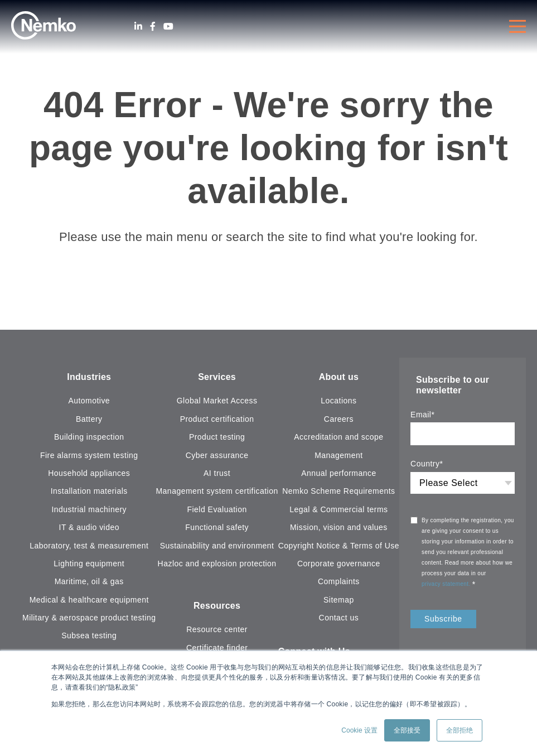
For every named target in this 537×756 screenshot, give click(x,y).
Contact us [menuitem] (339, 618)
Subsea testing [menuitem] (89, 635)
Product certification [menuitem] (217, 419)
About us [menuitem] (339, 377)
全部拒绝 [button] (459, 730)
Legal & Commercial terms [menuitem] (338, 509)
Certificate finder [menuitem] (217, 648)
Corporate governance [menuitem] (339, 564)
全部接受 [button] (407, 730)
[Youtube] (168, 27)
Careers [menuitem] (339, 419)
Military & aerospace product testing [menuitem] (89, 618)
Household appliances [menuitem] (89, 473)
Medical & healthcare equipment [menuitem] (89, 600)
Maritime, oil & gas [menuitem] (89, 581)
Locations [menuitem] (338, 401)
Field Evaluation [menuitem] (217, 509)
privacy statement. (447, 584)
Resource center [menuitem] (217, 629)
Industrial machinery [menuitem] (89, 509)
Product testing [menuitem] (217, 437)
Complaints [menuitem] (339, 581)
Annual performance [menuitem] (339, 473)
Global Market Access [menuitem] (217, 401)
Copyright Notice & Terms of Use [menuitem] (339, 546)
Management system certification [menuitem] (217, 491)
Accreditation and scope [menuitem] (338, 437)
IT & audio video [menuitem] (89, 527)
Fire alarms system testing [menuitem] (89, 455)
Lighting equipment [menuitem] (89, 564)
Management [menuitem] (338, 455)
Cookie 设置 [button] (359, 730)
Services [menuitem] (217, 377)
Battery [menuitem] (89, 419)
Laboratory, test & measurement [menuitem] (89, 546)
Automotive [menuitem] (89, 401)
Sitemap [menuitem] (339, 600)
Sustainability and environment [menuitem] (217, 546)
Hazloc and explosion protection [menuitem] (217, 564)
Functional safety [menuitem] (217, 527)
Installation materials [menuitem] (89, 491)
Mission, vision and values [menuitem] (339, 527)
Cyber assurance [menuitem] (217, 455)
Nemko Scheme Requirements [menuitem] (338, 491)
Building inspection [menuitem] (89, 437)
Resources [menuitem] (217, 606)
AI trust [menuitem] (217, 473)
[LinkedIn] (138, 27)
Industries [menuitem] (89, 377)
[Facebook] (153, 27)
